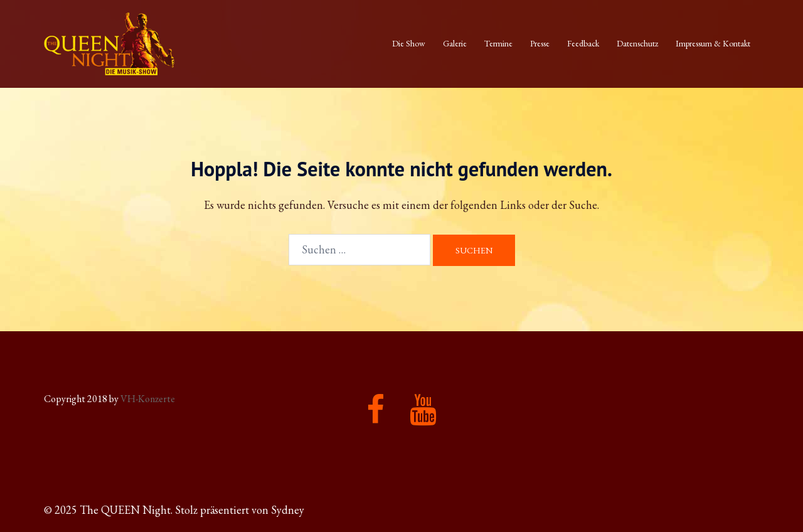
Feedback (583, 43)
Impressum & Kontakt (713, 43)
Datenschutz (637, 43)
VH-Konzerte (148, 399)
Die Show (409, 43)
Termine (498, 43)
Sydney (288, 510)
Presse (540, 43)
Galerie (455, 43)
